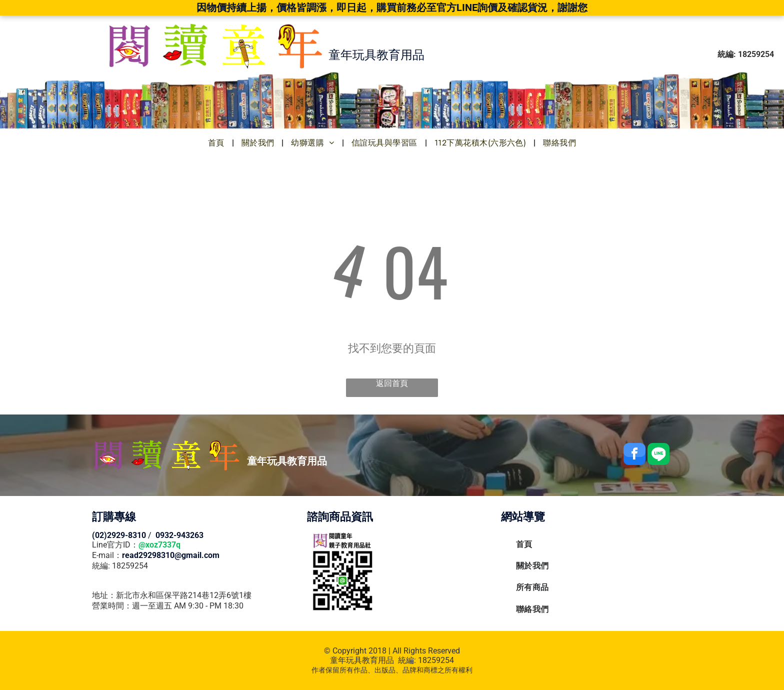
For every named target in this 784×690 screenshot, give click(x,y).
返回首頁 (392, 383)
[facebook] (634, 455)
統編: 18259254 (120, 566)
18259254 (436, 660)
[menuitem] (217, 143)
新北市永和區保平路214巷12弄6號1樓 (184, 595)
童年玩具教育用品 (362, 660)
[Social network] (658, 455)
